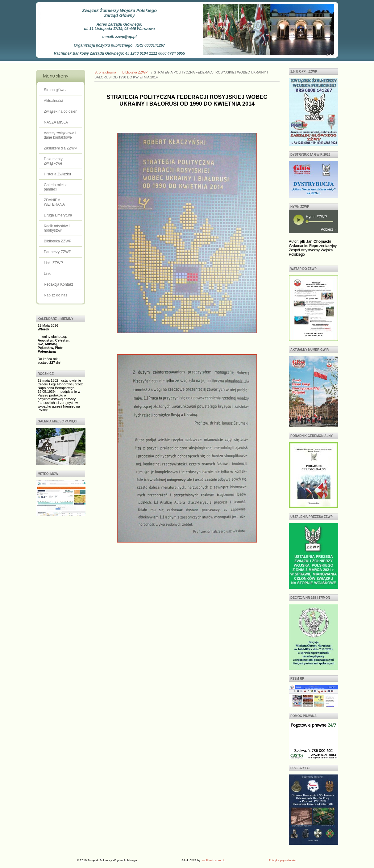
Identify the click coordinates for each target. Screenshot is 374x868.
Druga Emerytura (58, 215)
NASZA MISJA (56, 122)
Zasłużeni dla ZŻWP (60, 148)
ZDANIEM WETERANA (54, 202)
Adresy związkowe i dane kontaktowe (60, 135)
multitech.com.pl (213, 860)
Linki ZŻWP (53, 263)
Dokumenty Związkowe (53, 161)
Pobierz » (328, 229)
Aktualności (53, 101)
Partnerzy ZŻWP (58, 252)
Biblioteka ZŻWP (58, 241)
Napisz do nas (56, 295)
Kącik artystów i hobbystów (57, 228)
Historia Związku (57, 174)
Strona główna (56, 90)
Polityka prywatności (283, 860)
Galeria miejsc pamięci (56, 187)
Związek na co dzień (61, 111)
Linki (48, 274)
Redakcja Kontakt (58, 284)
